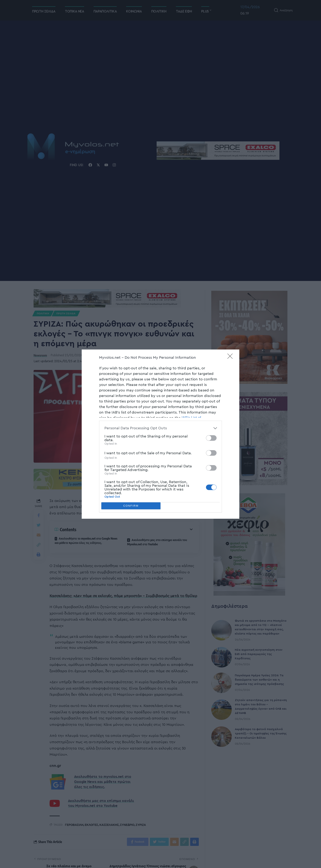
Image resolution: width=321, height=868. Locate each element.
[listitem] (160, 428)
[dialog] (160, 434)
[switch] (211, 438)
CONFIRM (131, 506)
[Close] (231, 357)
